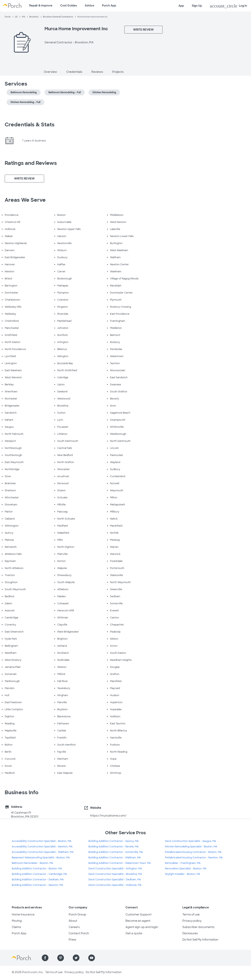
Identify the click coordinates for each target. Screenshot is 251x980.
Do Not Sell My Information (200, 940)
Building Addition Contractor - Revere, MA (114, 847)
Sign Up (197, 6)
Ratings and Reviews (31, 163)
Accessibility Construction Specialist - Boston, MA (42, 841)
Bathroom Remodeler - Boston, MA (32, 863)
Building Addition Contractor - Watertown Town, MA (120, 863)
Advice (89, 5)
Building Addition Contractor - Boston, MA (37, 869)
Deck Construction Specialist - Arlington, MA (115, 869)
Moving (17, 921)
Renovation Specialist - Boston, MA (186, 869)
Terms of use (191, 914)
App (181, 6)
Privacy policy (192, 921)
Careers (74, 927)
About (73, 921)
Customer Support (139, 914)
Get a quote (134, 933)
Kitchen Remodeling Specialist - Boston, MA (191, 847)
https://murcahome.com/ (108, 816)
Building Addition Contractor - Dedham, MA (38, 880)
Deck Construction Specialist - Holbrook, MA (115, 885)
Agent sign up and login (142, 927)
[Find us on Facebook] (45, 958)
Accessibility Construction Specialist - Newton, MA (42, 847)
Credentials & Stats (30, 125)
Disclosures (190, 933)
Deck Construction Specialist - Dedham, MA (115, 880)
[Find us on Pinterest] (61, 958)
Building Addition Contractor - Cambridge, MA (39, 874)
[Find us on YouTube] (92, 958)
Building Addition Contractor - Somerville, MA (116, 852)
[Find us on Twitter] (76, 958)
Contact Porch (79, 933)
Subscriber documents (198, 927)
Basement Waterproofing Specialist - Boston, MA (41, 858)
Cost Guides (69, 5)
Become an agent (138, 921)
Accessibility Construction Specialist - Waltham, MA (43, 852)
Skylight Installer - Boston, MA (183, 874)
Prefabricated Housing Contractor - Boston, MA (193, 852)
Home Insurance (23, 914)
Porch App (109, 5)
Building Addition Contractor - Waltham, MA (115, 858)
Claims (16, 927)
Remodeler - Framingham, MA (183, 863)
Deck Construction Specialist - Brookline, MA (115, 874)
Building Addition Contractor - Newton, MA (37, 885)
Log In (228, 6)
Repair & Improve (41, 5)
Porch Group (77, 914)
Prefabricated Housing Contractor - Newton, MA (194, 858)
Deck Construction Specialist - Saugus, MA (191, 841)
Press (72, 940)
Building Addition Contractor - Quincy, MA (114, 841)
